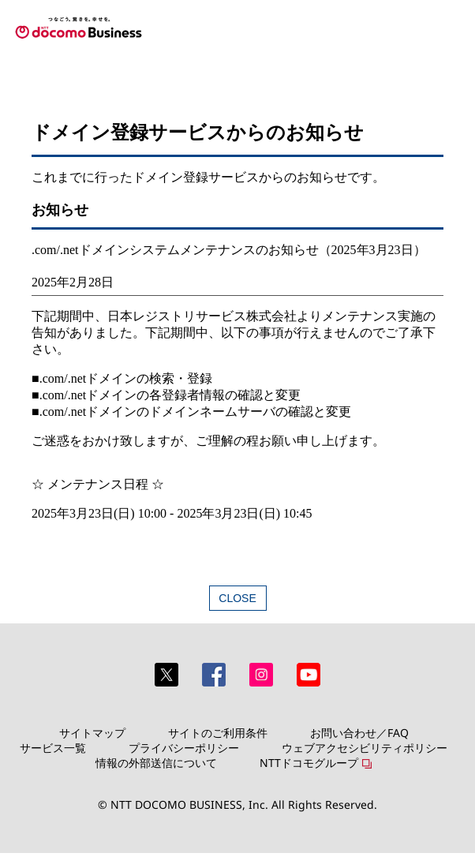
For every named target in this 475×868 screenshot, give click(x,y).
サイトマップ (92, 733)
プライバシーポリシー (184, 748)
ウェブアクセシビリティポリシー (365, 748)
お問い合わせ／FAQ (359, 733)
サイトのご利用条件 (218, 733)
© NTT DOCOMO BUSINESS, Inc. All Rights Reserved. (237, 804)
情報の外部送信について (156, 763)
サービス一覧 (53, 748)
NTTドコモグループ (309, 763)
